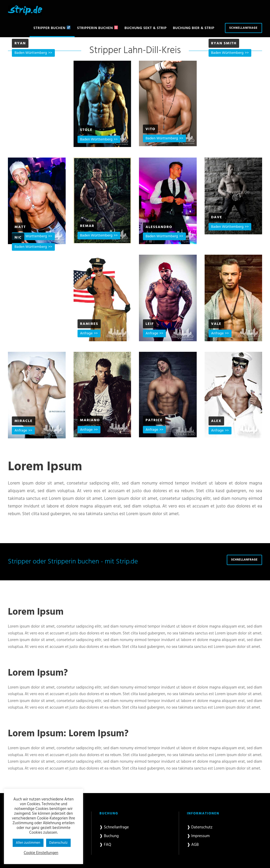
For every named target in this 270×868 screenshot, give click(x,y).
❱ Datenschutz (200, 827)
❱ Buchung (109, 836)
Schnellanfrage (244, 28)
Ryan (20, 43)
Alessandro (159, 227)
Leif (150, 324)
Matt (20, 227)
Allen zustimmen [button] (28, 843)
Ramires (89, 324)
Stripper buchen (52, 28)
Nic (18, 238)
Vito (150, 129)
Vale (216, 324)
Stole (86, 130)
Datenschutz (59, 843)
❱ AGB (193, 845)
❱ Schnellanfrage (114, 827)
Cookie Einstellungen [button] (41, 853)
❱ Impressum (198, 836)
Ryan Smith (224, 43)
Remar (87, 226)
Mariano (90, 420)
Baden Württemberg (31, 53)
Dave (217, 217)
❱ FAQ (105, 845)
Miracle (24, 421)
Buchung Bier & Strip (194, 28)
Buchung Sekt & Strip (146, 28)
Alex (216, 421)
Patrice (154, 420)
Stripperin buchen (97, 28)
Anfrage (86, 333)
